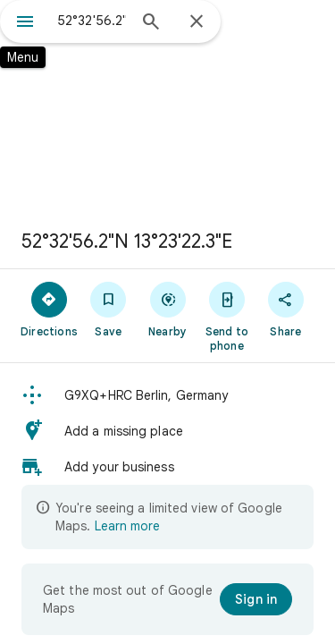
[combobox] (92, 21)
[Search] (151, 23)
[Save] (108, 309)
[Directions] (49, 309)
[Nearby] (167, 309)
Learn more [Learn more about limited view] (127, 526)
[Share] (286, 309)
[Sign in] (256, 599)
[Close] (197, 22)
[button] (167, 395)
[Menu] (25, 23)
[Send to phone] (227, 316)
